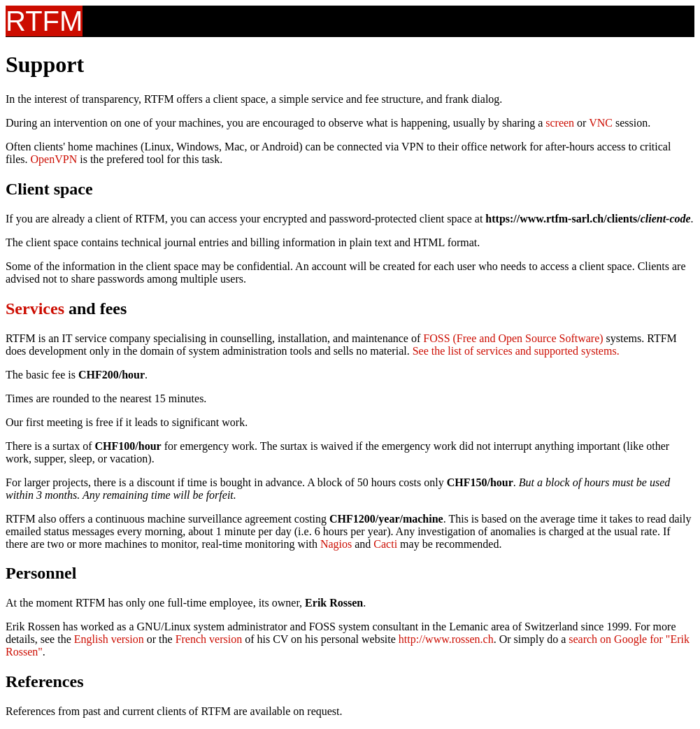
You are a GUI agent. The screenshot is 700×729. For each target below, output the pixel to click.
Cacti (385, 544)
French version (209, 639)
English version (109, 639)
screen (560, 123)
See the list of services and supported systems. (516, 351)
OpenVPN (54, 159)
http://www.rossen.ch (446, 639)
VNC (601, 123)
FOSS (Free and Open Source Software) (513, 338)
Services (35, 309)
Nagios (336, 544)
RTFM (44, 21)
